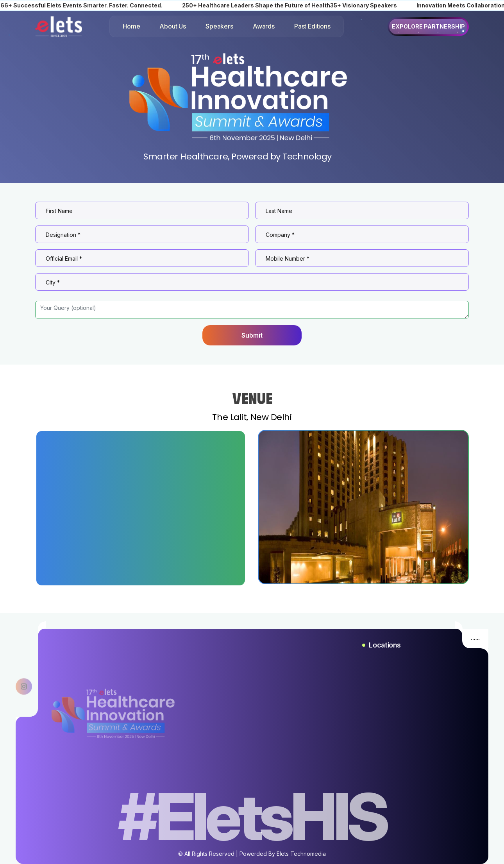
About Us (173, 26)
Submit (252, 335)
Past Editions (312, 26)
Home (131, 26)
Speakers (219, 26)
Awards (264, 26)
